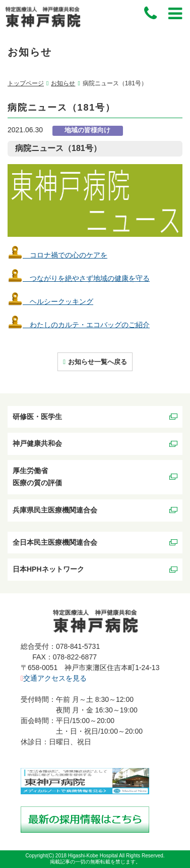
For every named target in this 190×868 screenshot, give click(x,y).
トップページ (26, 83)
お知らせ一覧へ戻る (98, 362)
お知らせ (63, 83)
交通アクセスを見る (54, 678)
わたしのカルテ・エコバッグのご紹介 (79, 325)
